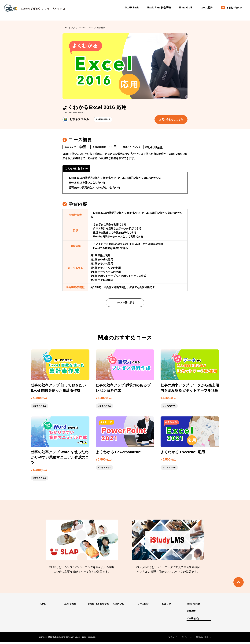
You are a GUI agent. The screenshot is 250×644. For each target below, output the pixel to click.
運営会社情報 (202, 639)
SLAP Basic (132, 8)
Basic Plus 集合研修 (159, 8)
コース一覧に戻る (125, 304)
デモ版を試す (193, 620)
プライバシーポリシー (179, 639)
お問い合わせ (232, 8)
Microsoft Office (86, 28)
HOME (42, 605)
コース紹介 (207, 8)
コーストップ (69, 28)
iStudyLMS (186, 8)
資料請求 (191, 613)
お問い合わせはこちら (170, 120)
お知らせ (166, 605)
